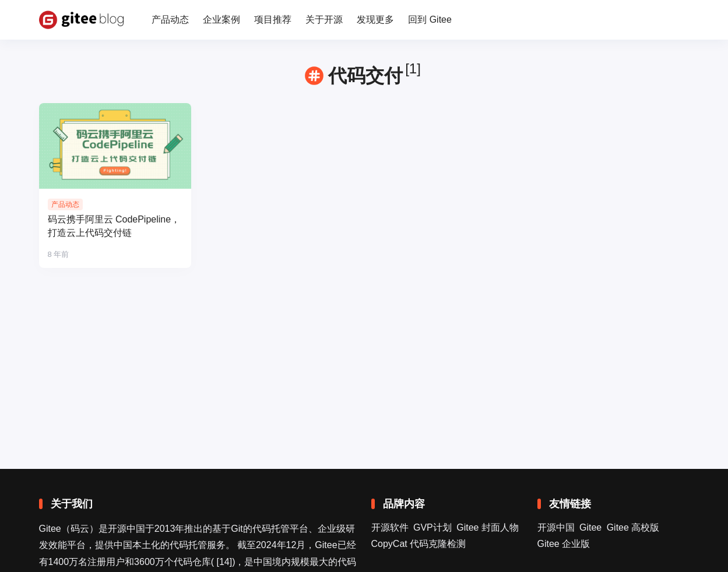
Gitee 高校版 (633, 527)
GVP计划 (432, 527)
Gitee (590, 527)
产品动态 (170, 20)
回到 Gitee (430, 20)
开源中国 (556, 527)
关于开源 (324, 20)
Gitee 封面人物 (488, 527)
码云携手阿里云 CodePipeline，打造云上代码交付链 (114, 226)
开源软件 (390, 527)
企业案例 (221, 20)
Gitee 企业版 (564, 544)
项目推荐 (273, 20)
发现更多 (375, 20)
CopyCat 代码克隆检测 (419, 544)
